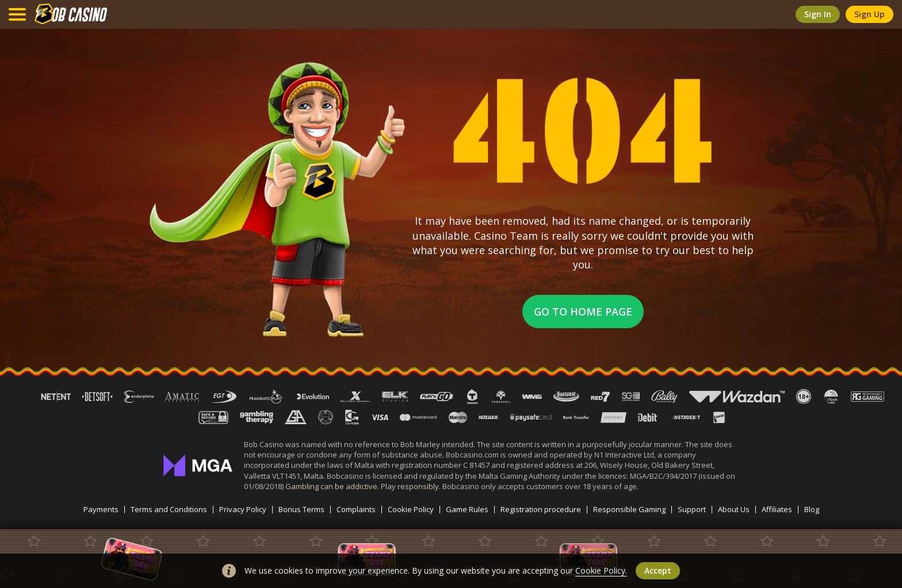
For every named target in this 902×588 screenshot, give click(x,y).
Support (692, 510)
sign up (869, 14)
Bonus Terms (301, 510)
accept (658, 570)
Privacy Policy (243, 510)
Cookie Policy (411, 510)
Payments (101, 510)
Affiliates (777, 510)
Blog (812, 510)
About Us (734, 510)
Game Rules (467, 510)
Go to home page (583, 312)
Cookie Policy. (601, 570)
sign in (818, 14)
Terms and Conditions (169, 510)
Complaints (356, 510)
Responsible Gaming (629, 510)
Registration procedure (541, 510)
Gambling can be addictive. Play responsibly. (364, 486)
